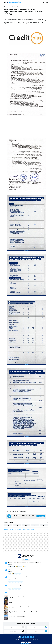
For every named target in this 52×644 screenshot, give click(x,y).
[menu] (5, 2)
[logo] (24, 2)
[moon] (44, 2)
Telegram (19, 510)
